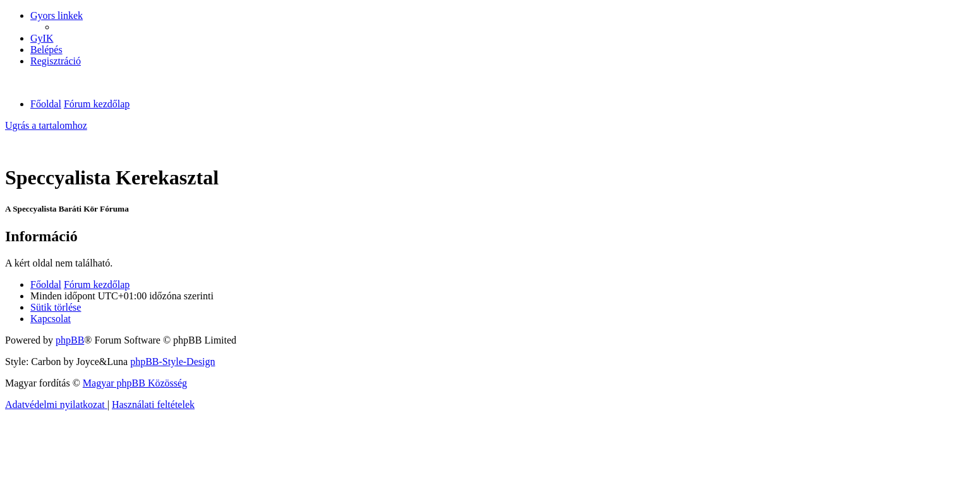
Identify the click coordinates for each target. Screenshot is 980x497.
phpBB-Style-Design (172, 362)
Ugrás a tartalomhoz (46, 125)
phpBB (70, 340)
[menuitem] (42, 38)
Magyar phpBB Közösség (135, 383)
